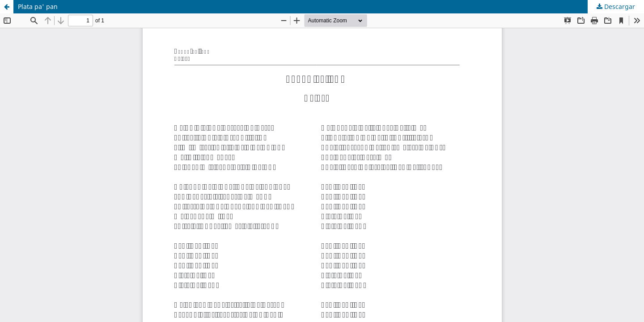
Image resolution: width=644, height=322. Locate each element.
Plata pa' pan (38, 6)
